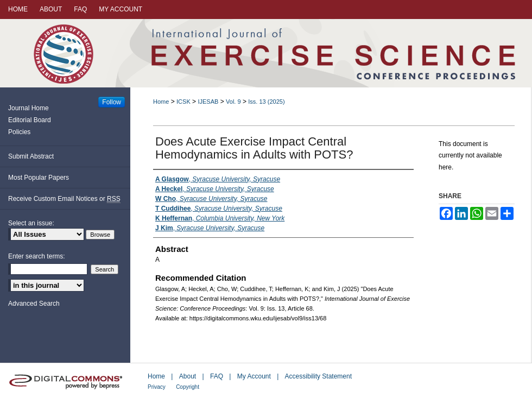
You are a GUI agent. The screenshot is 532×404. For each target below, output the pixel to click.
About (188, 376)
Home (161, 102)
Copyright (188, 387)
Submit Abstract (31, 156)
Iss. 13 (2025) (266, 102)
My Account (254, 376)
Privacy (157, 387)
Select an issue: (31, 223)
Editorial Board (30, 120)
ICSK (183, 102)
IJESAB (208, 102)
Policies (19, 132)
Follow (112, 102)
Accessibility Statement (318, 376)
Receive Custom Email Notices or (64, 199)
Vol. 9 (233, 102)
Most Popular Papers (39, 178)
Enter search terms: (37, 256)
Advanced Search (34, 304)
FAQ (217, 376)
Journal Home (28, 108)
